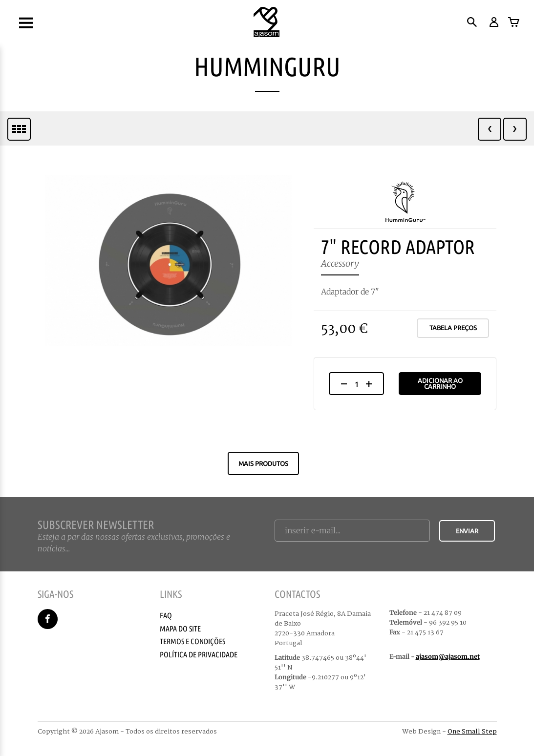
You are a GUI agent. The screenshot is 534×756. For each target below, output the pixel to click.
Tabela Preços (453, 328)
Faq (166, 615)
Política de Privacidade (199, 654)
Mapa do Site (180, 629)
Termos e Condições (192, 641)
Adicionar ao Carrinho (440, 383)
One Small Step (472, 732)
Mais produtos (263, 463)
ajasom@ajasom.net (448, 657)
